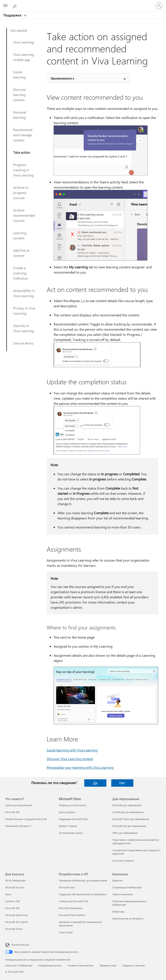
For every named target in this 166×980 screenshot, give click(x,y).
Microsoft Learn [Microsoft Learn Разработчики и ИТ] (67, 887)
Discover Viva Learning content (70, 759)
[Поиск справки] (15, 6)
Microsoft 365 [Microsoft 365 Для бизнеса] (12, 908)
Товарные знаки (108, 965)
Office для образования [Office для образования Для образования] (125, 833)
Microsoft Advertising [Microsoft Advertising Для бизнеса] (16, 915)
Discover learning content (20, 95)
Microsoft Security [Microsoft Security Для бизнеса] (15, 887)
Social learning (19, 74)
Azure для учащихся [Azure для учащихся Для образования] (123, 861)
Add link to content (21, 253)
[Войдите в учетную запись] (159, 6)
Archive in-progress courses (21, 193)
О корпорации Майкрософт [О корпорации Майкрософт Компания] (127, 887)
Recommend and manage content (23, 135)
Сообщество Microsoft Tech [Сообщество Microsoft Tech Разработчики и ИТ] (74, 901)
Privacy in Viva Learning (24, 311)
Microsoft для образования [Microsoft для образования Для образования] (127, 805)
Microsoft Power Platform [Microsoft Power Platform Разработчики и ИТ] (72, 915)
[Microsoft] (83, 3)
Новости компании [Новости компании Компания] (123, 894)
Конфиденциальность (50, 965)
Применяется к (62, 78)
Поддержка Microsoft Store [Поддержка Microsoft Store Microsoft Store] (73, 819)
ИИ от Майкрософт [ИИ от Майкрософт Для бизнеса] (16, 880)
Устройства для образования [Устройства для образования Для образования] (128, 812)
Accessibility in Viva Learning (24, 293)
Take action (22, 152)
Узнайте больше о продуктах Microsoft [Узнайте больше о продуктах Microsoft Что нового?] (26, 819)
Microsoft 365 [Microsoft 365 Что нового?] (12, 812)
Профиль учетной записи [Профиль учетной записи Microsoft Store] (72, 805)
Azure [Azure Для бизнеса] (8, 894)
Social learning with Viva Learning (72, 750)
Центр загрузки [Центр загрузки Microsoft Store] (67, 812)
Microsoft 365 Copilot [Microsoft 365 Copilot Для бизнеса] (17, 922)
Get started (19, 30)
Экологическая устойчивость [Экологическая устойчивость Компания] (128, 918)
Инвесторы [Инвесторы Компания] (118, 912)
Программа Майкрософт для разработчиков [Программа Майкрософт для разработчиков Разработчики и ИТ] (83, 880)
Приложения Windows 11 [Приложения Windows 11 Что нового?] (19, 826)
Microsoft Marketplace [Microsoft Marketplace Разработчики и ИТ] (71, 908)
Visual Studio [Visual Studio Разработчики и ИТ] (66, 932)
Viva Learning (23, 42)
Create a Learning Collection (21, 273)
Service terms (23, 343)
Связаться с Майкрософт (19, 965)
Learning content (20, 235)
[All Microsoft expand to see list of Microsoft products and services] (5, 6)
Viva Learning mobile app (23, 57)
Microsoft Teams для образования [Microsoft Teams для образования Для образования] (131, 819)
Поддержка (13, 15)
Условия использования (81, 965)
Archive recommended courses (24, 215)
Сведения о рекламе (134, 965)
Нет (122, 783)
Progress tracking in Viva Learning (23, 170)
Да (95, 783)
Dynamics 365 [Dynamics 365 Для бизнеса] (13, 901)
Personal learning (20, 115)
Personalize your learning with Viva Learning (80, 767)
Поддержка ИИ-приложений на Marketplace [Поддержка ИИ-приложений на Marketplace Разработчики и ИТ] (83, 894)
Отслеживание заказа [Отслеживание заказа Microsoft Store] (71, 833)
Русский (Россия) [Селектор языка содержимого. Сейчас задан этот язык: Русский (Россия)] (20, 945)
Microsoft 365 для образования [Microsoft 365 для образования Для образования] (129, 826)
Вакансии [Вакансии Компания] (117, 880)
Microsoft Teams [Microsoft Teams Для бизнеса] (14, 929)
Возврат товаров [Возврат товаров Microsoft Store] (68, 826)
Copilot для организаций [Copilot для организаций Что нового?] (18, 805)
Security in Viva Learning (23, 328)
